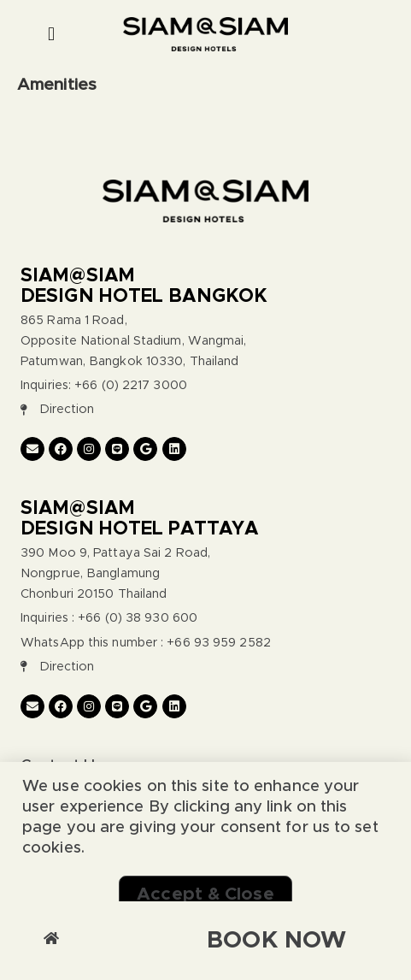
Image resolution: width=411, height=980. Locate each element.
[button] (52, 35)
